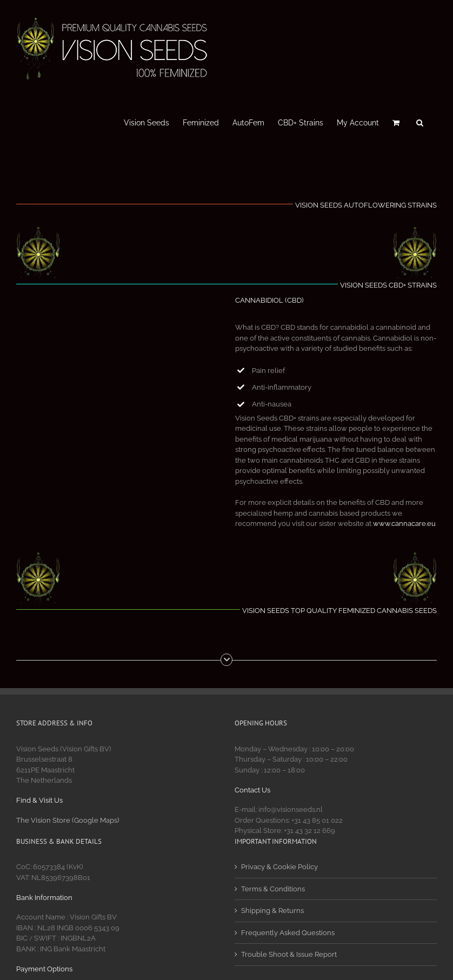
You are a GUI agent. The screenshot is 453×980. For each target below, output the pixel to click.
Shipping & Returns (272, 911)
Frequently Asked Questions (288, 933)
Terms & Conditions (273, 889)
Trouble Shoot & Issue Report (289, 954)
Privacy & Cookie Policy (279, 867)
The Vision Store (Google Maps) (68, 820)
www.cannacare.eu (404, 524)
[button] (420, 122)
